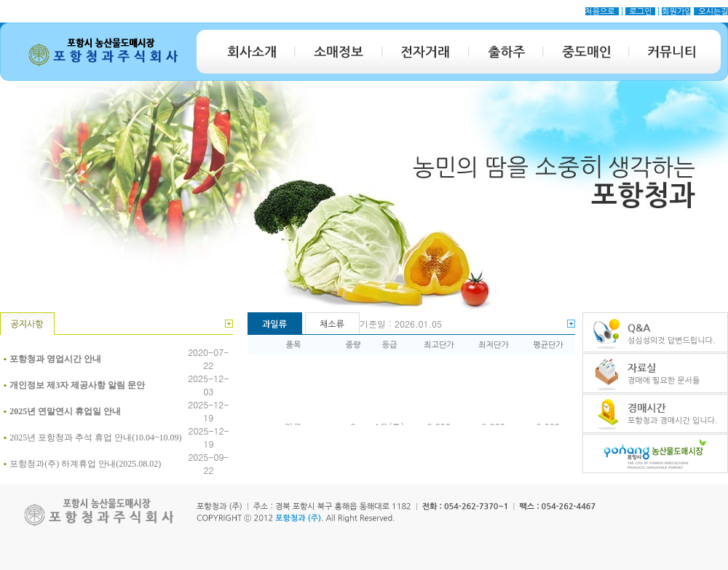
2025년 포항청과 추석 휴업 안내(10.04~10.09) (95, 438)
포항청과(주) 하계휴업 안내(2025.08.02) (85, 464)
